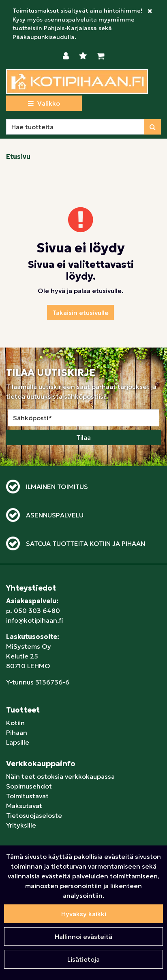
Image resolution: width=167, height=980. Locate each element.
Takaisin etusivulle (80, 313)
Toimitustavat (27, 796)
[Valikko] (44, 103)
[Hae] (75, 127)
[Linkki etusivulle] (77, 81)
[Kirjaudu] (67, 56)
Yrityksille (21, 825)
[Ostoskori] (101, 56)
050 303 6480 (37, 611)
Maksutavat (24, 806)
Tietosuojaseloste (34, 815)
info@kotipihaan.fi (34, 620)
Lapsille (18, 742)
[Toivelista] (84, 56)
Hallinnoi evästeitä (83, 937)
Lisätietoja (83, 959)
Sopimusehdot (29, 786)
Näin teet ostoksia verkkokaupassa (60, 776)
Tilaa (83, 437)
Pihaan (17, 732)
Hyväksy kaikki (84, 914)
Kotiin (15, 723)
